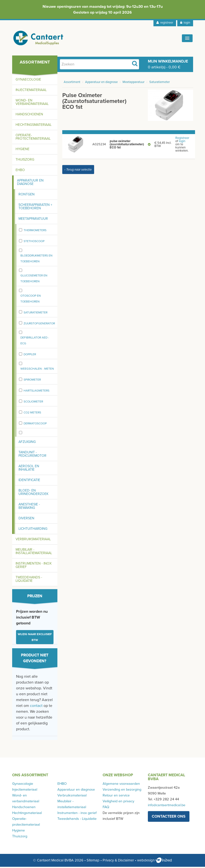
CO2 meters (32, 414)
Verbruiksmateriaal (33, 540)
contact (36, 707)
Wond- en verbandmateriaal (32, 103)
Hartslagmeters (36, 392)
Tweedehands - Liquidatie (29, 580)
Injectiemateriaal (31, 91)
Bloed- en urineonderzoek (33, 493)
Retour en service (116, 797)
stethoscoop (34, 242)
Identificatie (29, 481)
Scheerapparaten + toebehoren (35, 208)
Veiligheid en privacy (118, 802)
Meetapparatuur (33, 220)
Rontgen (27, 196)
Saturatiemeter (36, 314)
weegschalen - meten (37, 370)
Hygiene (22, 150)
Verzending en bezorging (122, 791)
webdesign (155, 861)
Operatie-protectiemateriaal (33, 138)
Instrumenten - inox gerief (34, 566)
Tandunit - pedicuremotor (32, 455)
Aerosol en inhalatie (29, 469)
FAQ (106, 808)
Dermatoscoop (35, 425)
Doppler (30, 356)
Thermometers (35, 231)
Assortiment (72, 83)
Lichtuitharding (33, 530)
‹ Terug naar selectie (78, 171)
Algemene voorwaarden (121, 785)
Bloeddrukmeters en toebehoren (36, 260)
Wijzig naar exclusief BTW (35, 638)
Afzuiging (27, 443)
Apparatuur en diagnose (30, 183)
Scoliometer (33, 403)
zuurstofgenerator (39, 325)
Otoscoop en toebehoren (31, 300)
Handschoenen (29, 115)
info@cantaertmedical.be (167, 806)
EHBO (20, 171)
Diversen (26, 519)
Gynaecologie (28, 81)
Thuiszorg (25, 161)
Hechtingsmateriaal (34, 126)
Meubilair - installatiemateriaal (34, 553)
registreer (165, 23)
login (185, 23)
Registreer (182, 139)
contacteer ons (169, 818)
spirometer (32, 381)
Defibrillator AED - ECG (35, 342)
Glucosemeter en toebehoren (34, 280)
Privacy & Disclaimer (118, 861)
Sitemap (93, 861)
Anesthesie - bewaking (29, 507)
